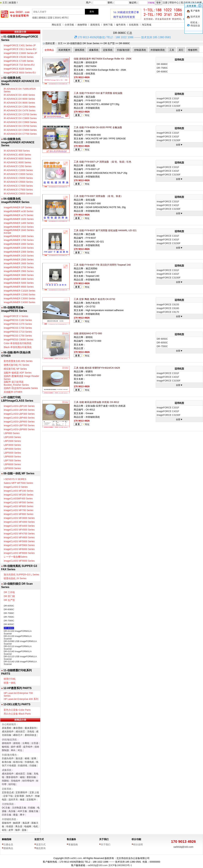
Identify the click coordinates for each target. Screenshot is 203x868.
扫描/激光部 (123, 50)
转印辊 (12, 784)
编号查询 (121, 25)
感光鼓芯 (20, 731)
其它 (181, 50)
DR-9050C (9, 624)
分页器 (35, 743)
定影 (50, 18)
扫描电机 (29, 762)
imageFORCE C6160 (168, 308)
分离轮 (26, 743)
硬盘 (16, 815)
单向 (13, 750)
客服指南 (73, 844)
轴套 (22, 799)
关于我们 (104, 839)
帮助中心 (174, 3)
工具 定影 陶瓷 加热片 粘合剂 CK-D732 (94, 299)
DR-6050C (9, 606)
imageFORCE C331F (168, 98)
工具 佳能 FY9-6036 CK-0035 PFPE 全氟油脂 (98, 127)
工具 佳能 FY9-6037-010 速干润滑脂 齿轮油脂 (98, 93)
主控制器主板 (19, 808)
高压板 (12, 811)
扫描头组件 (8, 758)
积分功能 (136, 839)
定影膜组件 (21, 792)
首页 (60, 43)
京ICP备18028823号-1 (120, 865)
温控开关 (13, 799)
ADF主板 (22, 811)
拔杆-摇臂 (16, 747)
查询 (92, 12)
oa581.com (76, 858)
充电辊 (31, 731)
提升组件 (28, 747)
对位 (20, 750)
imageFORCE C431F (168, 102)
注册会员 (8, 844)
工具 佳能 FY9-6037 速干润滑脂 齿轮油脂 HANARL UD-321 (105, 230)
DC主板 (6, 808)
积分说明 (138, 844)
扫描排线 (23, 765)
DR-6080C (9, 609)
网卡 (22, 815)
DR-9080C (9, 628)
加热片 (29, 796)
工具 (172, 50)
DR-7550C (9, 617)
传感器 (10, 826)
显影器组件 (12, 777)
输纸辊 (5, 747)
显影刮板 (31, 777)
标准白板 (7, 762)
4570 (64, 18)
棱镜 (27, 758)
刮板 (29, 774)
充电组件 (16, 781)
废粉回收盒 (31, 735)
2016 (57, 18)
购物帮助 (82, 25)
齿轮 (4, 830)
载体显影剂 (31, 728)
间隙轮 (5, 781)
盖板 (24, 830)
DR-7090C (9, 613)
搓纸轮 (42, 18)
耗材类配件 (64, 50)
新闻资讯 (95, 25)
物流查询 (41, 848)
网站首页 (57, 25)
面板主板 (34, 811)
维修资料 (193, 50)
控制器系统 (140, 50)
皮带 (11, 830)
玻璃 (34, 758)
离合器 (19, 826)
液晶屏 (26, 823)
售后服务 (71, 839)
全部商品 (49, 50)
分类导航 (69, 25)
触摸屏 (17, 823)
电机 (36, 826)
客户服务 (195, 11)
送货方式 (39, 839)
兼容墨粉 (18, 728)
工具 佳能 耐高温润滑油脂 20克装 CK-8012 (96, 402)
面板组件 (7, 823)
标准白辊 (18, 762)
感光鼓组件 (8, 731)
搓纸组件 (7, 743)
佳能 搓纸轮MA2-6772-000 (88, 333)
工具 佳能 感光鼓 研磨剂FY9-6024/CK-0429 (97, 368)
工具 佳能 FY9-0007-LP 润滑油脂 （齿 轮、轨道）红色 (103, 162)
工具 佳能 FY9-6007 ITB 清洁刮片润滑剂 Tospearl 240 (102, 265)
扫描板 (33, 765)
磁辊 (22, 777)
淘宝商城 (146, 25)
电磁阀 (28, 826)
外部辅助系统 (158, 50)
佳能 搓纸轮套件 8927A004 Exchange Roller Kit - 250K (103, 59)
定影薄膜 (19, 796)
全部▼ (179, 110)
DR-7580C (9, 621)
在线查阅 (134, 25)
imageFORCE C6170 (168, 312)
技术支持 (195, 17)
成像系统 (94, 50)
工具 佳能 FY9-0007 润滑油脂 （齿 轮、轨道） (98, 196)
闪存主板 (7, 815)
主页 (4, 3)
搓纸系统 (80, 50)
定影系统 (108, 50)
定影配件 (31, 799)
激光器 (19, 758)
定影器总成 (8, 792)
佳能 (35, 18)
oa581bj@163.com (183, 847)
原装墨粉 (7, 728)
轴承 (18, 830)
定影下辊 (8, 796)
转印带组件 (28, 781)
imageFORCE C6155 (168, 305)
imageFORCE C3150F (169, 106)
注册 (165, 3)
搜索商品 (8, 848)
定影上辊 (34, 792)
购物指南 (7, 839)
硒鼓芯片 (18, 735)
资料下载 (108, 25)
